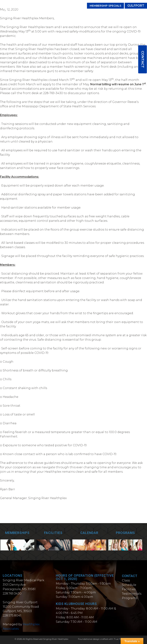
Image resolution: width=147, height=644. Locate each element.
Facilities (129, 589)
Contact (143, 59)
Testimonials (132, 594)
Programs (130, 598)
